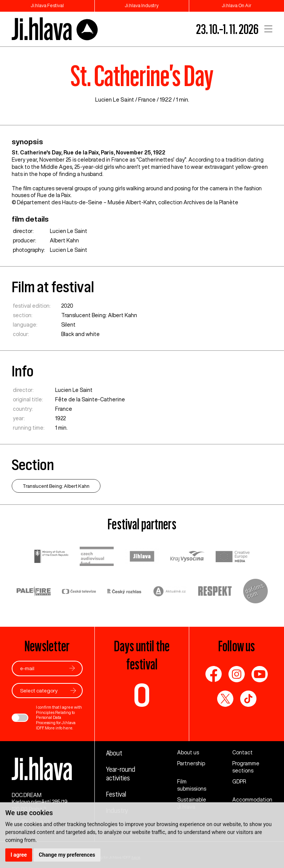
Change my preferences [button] (67, 855)
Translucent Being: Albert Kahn (99, 315)
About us (188, 752)
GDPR (239, 782)
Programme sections (246, 767)
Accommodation (252, 800)
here (68, 728)
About (114, 753)
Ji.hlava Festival (47, 5)
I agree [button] (19, 855)
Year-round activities (121, 774)
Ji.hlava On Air (237, 5)
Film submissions (192, 785)
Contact (242, 752)
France (147, 99)
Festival (116, 794)
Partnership (191, 763)
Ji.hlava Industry (142, 5)
